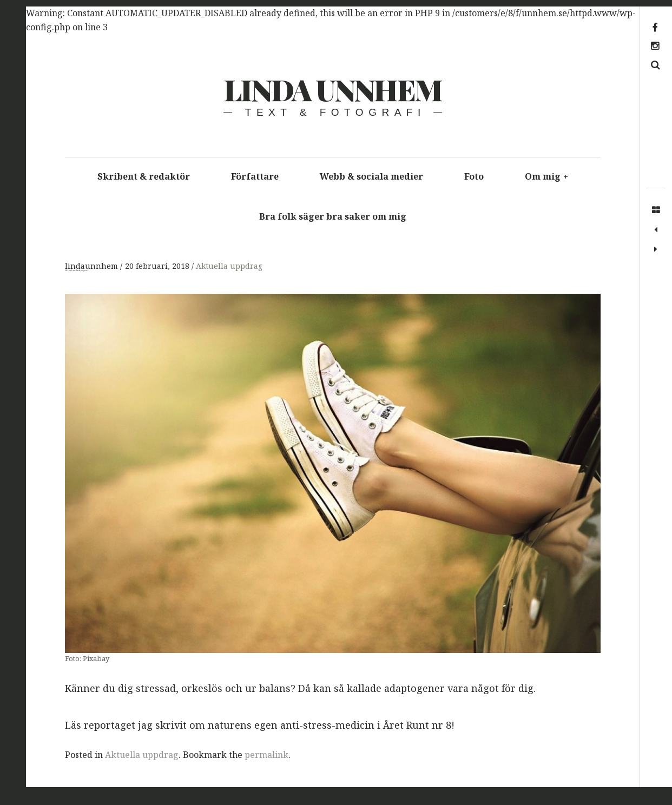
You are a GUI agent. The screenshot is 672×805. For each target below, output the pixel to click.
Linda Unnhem (332, 89)
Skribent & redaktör (144, 176)
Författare (255, 176)
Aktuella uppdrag (229, 266)
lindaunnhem (93, 266)
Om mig (546, 176)
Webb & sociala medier (371, 176)
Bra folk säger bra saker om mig (333, 216)
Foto (474, 176)
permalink (266, 755)
